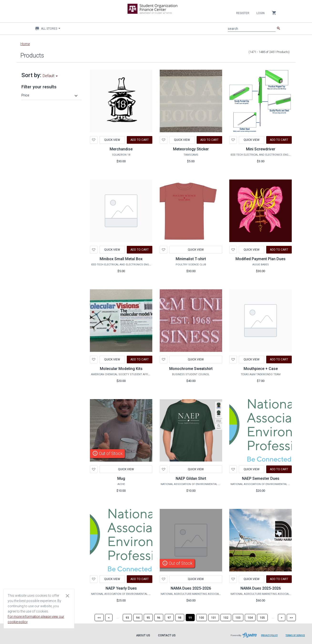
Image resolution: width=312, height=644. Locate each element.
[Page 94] (138, 618)
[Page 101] (214, 618)
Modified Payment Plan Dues (261, 259)
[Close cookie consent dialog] (67, 596)
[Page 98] (180, 618)
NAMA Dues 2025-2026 (191, 588)
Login (261, 13)
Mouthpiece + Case (261, 369)
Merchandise (121, 149)
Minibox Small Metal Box (121, 259)
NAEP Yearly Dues (121, 588)
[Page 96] (159, 618)
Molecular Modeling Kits (121, 369)
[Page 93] (127, 618)
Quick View (112, 140)
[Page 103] (238, 618)
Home (25, 44)
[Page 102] (226, 618)
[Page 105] (262, 618)
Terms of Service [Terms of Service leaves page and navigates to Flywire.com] (295, 635)
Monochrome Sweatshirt (191, 369)
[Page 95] (148, 618)
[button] (50, 95)
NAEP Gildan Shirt (191, 478)
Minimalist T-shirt (191, 259)
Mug (121, 478)
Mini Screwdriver (261, 149)
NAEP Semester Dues (261, 478)
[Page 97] (169, 618)
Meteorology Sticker (191, 149)
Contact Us (167, 635)
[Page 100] (202, 618)
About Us (143, 635)
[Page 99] (190, 618)
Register (243, 13)
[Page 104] (250, 618)
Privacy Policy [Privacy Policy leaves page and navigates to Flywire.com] (269, 635)
